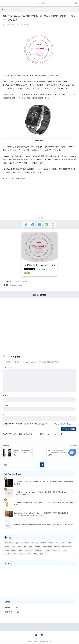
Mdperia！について (13, 608)
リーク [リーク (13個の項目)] (29, 554)
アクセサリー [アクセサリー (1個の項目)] (29, 551)
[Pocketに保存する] (55, 225)
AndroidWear (17, 286)
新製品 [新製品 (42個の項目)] (36, 554)
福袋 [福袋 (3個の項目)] (41, 554)
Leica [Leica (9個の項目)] (13, 547)
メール (6, 406)
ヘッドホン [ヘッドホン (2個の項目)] (8, 554)
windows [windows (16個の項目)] (57, 547)
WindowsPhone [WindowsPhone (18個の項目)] (67, 547)
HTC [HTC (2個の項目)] (57, 543)
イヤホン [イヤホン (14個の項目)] (47, 551)
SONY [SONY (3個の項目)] (31, 547)
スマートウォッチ (21, 282)
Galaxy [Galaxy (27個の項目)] (51, 543)
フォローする (42, 270)
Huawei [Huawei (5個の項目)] (63, 543)
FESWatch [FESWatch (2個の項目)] (44, 543)
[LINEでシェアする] (47, 225)
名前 (6, 396)
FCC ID (15, 178)
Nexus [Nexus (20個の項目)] (24, 547)
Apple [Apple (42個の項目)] (17, 543)
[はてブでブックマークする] (40, 225)
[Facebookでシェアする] (32, 225)
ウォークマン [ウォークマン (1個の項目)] (56, 551)
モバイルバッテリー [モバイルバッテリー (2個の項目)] (19, 554)
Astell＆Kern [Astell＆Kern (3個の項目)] (25, 543)
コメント (7, 368)
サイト (5, 415)
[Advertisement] (39, 197)
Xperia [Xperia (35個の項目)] (7, 551)
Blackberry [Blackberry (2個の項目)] (35, 543)
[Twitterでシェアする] (24, 225)
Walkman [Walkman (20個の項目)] (38, 547)
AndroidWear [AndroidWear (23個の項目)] (9, 543)
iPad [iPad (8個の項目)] (69, 543)
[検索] (42, 465)
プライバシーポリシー (14, 613)
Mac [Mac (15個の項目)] (19, 547)
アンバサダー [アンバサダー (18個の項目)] (39, 551)
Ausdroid (23, 178)
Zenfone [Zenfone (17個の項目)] (14, 551)
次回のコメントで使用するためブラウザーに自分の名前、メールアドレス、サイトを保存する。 (38, 425)
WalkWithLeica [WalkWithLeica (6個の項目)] (47, 547)
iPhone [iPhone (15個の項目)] (7, 547)
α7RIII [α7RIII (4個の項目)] (21, 551)
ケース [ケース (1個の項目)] (64, 551)
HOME (40, 636)
